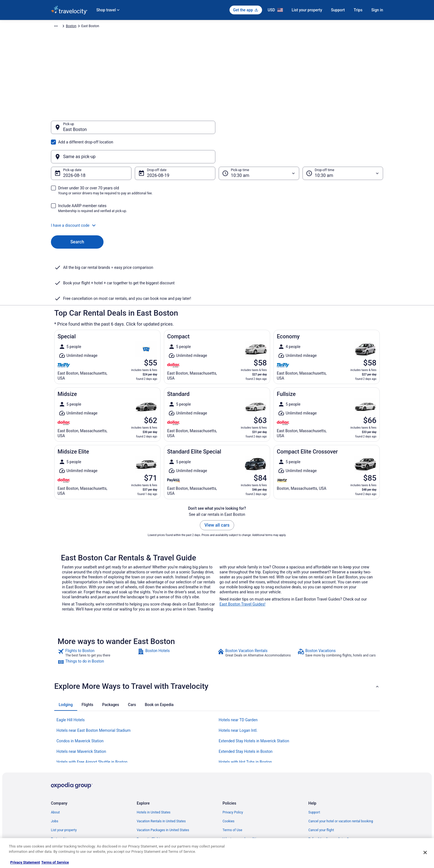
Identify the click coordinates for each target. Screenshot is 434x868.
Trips (358, 10)
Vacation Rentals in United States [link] (161, 767)
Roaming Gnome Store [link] (68, 811)
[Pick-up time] (259, 147)
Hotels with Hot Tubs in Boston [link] (245, 708)
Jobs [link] (55, 767)
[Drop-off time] (343, 147)
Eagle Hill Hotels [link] (71, 666)
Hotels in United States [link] (154, 758)
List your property (307, 10)
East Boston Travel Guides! (242, 550)
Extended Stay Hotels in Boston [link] (246, 697)
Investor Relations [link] (64, 802)
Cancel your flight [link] (321, 776)
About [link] (55, 758)
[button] (217, 199)
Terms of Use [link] (232, 776)
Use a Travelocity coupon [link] (327, 794)
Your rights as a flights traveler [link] (331, 802)
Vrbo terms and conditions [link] (242, 785)
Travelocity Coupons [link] (152, 811)
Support (338, 10)
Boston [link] (201, 27)
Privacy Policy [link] (233, 758)
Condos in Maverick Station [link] (80, 687)
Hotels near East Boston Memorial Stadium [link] (94, 676)
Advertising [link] (59, 820)
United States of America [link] (144, 27)
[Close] (425, 852)
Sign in (377, 10)
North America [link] (110, 27)
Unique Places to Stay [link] (153, 820)
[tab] (66, 650)
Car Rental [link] (87, 27)
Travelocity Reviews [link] (151, 802)
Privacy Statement (25, 862)
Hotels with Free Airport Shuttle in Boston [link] (92, 708)
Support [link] (314, 758)
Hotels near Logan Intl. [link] (238, 676)
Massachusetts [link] (179, 27)
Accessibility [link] (232, 794)
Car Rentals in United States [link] (157, 794)
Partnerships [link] (60, 785)
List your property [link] (64, 776)
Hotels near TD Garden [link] (238, 666)
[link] (97, 599)
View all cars (217, 471)
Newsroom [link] (59, 794)
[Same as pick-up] (301, 130)
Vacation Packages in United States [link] (163, 776)
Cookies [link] (228, 767)
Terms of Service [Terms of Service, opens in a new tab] (55, 862)
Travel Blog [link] (145, 829)
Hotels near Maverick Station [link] (81, 697)
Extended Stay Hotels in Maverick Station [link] (254, 687)
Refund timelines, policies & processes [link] (337, 785)
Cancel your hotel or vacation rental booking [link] (341, 767)
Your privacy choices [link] (238, 802)
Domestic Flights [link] (149, 785)
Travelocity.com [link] (63, 27)
